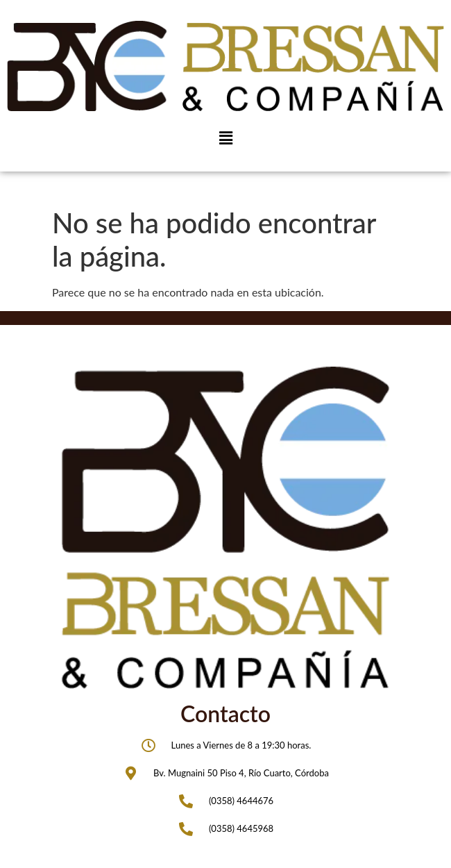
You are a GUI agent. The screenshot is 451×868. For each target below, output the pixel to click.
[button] (226, 138)
